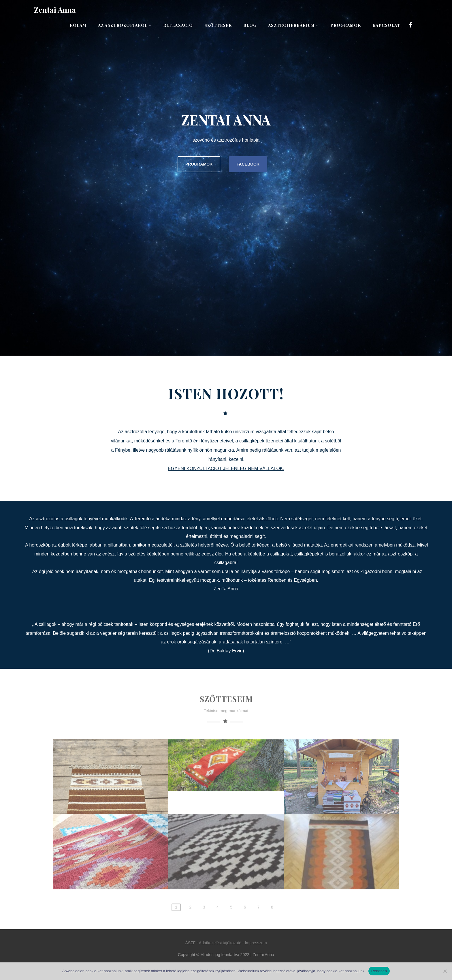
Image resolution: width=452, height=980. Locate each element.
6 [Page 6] (245, 930)
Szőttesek (218, 25)
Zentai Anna (55, 10)
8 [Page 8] (272, 930)
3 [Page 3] (204, 930)
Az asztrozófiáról (125, 25)
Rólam (78, 25)
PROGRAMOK (199, 164)
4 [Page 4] (218, 930)
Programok (346, 25)
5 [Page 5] (231, 930)
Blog (250, 25)
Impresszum (256, 943)
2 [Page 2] (190, 930)
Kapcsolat (386, 25)
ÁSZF (190, 943)
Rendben (379, 971)
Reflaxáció (178, 25)
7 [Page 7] (259, 930)
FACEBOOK (248, 164)
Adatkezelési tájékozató (220, 943)
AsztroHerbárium (293, 25)
